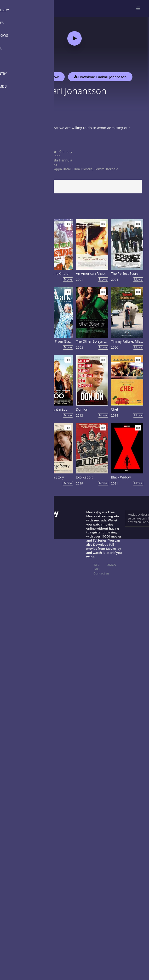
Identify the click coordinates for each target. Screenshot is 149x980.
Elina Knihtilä (82, 169)
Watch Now (49, 77)
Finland (55, 156)
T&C (96, 565)
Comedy (66, 152)
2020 (53, 165)
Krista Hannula (61, 160)
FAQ (97, 569)
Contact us (101, 573)
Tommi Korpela (106, 169)
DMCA (111, 565)
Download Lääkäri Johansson (100, 77)
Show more (16, 143)
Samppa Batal (60, 169)
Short (53, 152)
